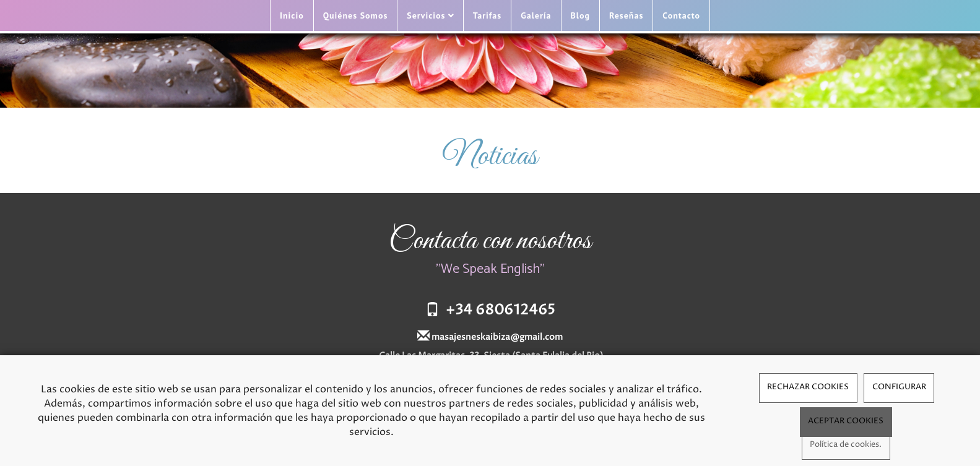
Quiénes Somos (356, 15)
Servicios (430, 15)
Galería (536, 15)
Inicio (292, 15)
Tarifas (487, 15)
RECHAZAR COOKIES (808, 387)
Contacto (681, 15)
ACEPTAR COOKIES (846, 421)
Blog (580, 15)
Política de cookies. (846, 445)
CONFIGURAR (899, 387)
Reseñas (626, 15)
